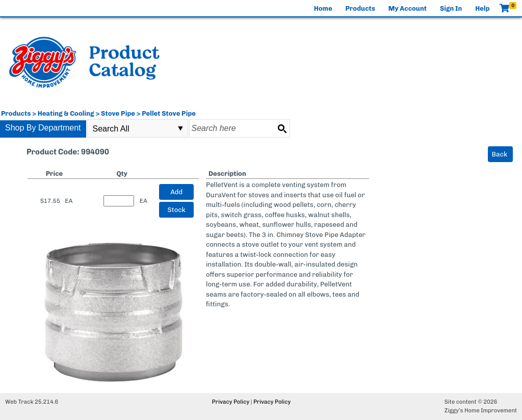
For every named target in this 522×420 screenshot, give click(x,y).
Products (360, 8)
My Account (408, 8)
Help (482, 8)
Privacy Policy (231, 402)
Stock (177, 210)
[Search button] (282, 128)
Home (323, 8)
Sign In (451, 8)
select (180, 128)
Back (500, 154)
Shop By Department (43, 128)
